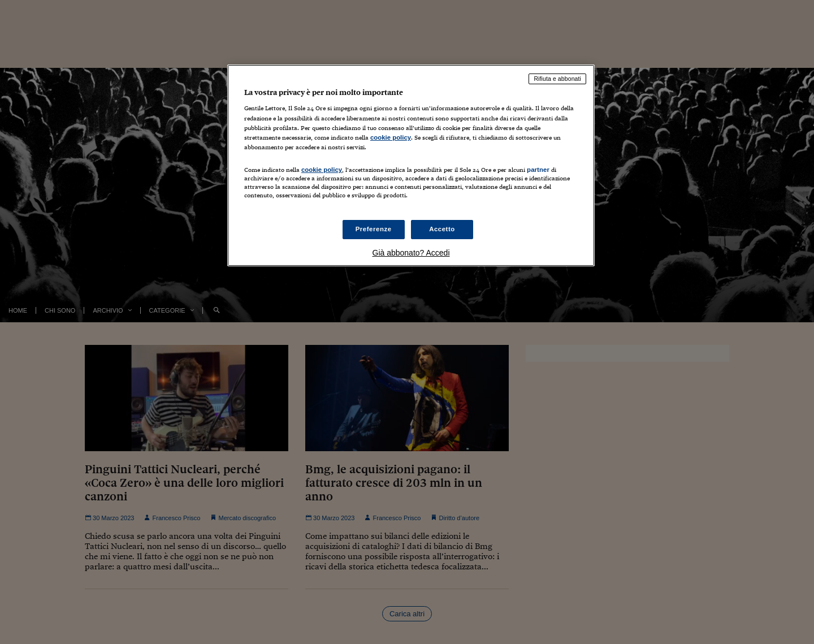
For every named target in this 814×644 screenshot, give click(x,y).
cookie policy (391, 137)
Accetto (442, 229)
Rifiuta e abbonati (557, 79)
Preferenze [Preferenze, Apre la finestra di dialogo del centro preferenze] (374, 229)
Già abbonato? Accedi (411, 253)
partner (538, 170)
